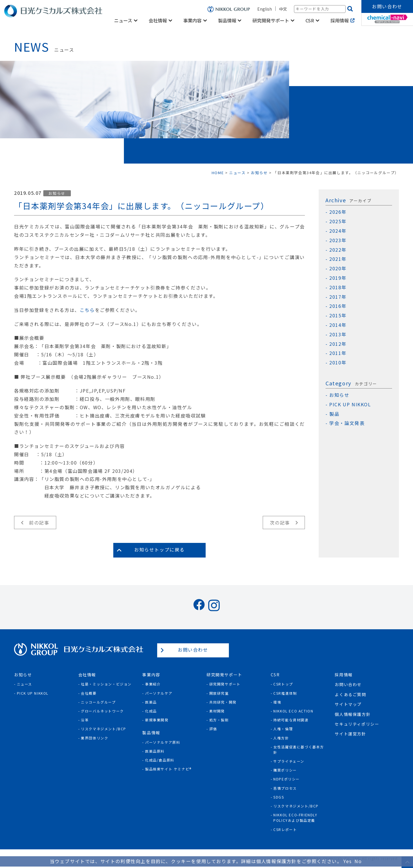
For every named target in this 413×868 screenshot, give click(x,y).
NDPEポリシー (287, 779)
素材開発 (217, 711)
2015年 (338, 315)
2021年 (338, 259)
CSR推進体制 (285, 693)
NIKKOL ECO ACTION (293, 711)
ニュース (123, 20)
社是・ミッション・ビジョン (106, 684)
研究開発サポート (271, 20)
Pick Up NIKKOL (33, 693)
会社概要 (89, 693)
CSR (310, 20)
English (265, 9)
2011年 (338, 353)
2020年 (338, 268)
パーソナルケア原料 (163, 742)
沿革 (85, 720)
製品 (334, 414)
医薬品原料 (155, 751)
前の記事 (39, 523)
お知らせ (57, 193)
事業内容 (192, 20)
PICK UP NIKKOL (350, 404)
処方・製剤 (219, 720)
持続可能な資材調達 (291, 720)
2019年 (338, 278)
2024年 (338, 231)
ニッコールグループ (98, 702)
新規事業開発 (157, 720)
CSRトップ (283, 684)
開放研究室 (219, 693)
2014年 (338, 325)
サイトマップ (348, 704)
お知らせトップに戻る (159, 549)
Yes (347, 861)
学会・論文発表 (347, 423)
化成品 (151, 711)
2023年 (338, 240)
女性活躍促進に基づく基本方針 (299, 749)
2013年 (338, 334)
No (358, 861)
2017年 (338, 297)
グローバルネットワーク (102, 711)
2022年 (338, 250)
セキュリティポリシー (357, 724)
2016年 (338, 306)
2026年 (338, 212)
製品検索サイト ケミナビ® (168, 769)
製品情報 (227, 20)
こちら (87, 310)
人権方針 (281, 738)
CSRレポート (285, 829)
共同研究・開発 (223, 702)
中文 (283, 9)
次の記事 (280, 523)
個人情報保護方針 (353, 714)
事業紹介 (153, 684)
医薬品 (151, 702)
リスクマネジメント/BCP (104, 729)
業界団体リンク (95, 738)
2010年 (338, 363)
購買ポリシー (285, 770)
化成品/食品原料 (160, 760)
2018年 (338, 287)
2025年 (338, 221)
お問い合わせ (387, 6)
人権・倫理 (283, 729)
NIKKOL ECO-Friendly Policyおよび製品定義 (295, 817)
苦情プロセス (285, 788)
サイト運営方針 (350, 734)
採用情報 (340, 20)
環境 (277, 702)
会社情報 (158, 20)
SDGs (279, 797)
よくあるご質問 (350, 694)
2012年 (338, 344)
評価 (213, 729)
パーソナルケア (159, 693)
